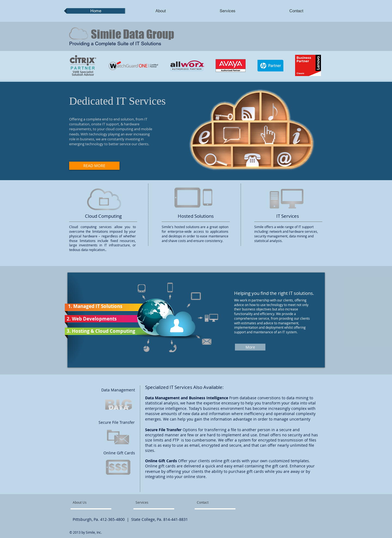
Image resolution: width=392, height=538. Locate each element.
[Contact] (212, 502)
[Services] (148, 502)
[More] (250, 347)
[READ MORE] (94, 166)
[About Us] (94, 502)
